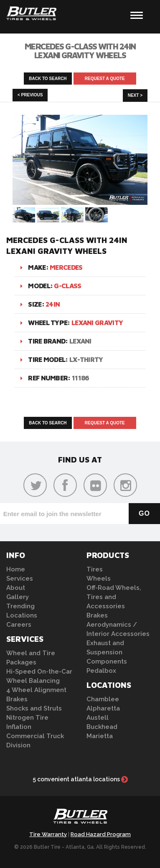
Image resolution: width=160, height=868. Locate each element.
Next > (135, 95)
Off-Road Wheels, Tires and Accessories (114, 597)
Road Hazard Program (101, 834)
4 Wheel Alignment (36, 690)
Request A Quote (105, 79)
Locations (22, 615)
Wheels (99, 579)
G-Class (67, 286)
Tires (95, 569)
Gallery (18, 597)
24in (53, 304)
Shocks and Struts (34, 708)
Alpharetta (103, 708)
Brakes (17, 699)
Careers (19, 625)
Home (16, 569)
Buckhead (102, 727)
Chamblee (103, 699)
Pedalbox (101, 671)
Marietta (100, 736)
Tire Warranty (48, 834)
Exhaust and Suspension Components (107, 652)
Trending (20, 606)
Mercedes (66, 267)
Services (20, 579)
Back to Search (48, 79)
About (16, 588)
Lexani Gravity (97, 323)
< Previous (30, 95)
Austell (98, 718)
